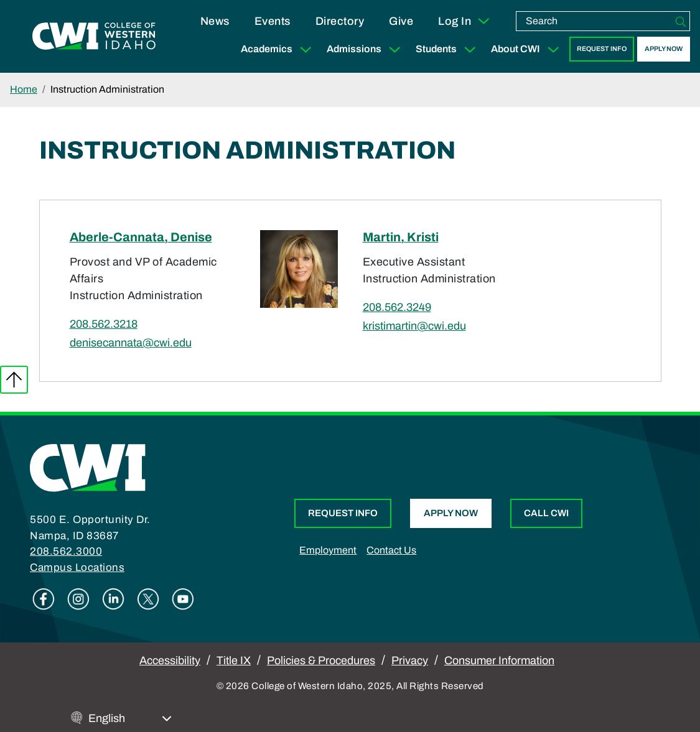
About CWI (528, 49)
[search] (594, 21)
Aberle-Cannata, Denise (141, 237)
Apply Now (664, 49)
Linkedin (113, 599)
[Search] (681, 21)
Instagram (78, 599)
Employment (328, 550)
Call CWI (546, 513)
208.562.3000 (66, 551)
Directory (340, 21)
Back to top (14, 380)
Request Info (602, 49)
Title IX (234, 660)
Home (24, 89)
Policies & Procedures (321, 660)
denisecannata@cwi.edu (131, 343)
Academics (279, 49)
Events (273, 21)
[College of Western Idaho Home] (94, 36)
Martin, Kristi (401, 237)
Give (401, 21)
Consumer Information (499, 660)
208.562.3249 (397, 307)
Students (448, 49)
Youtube (183, 599)
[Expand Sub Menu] (306, 49)
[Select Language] (130, 719)
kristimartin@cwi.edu (414, 326)
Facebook (44, 599)
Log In (464, 21)
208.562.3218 (104, 324)
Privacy (410, 660)
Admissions (366, 49)
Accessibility (170, 660)
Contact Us (391, 550)
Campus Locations (77, 568)
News (215, 21)
